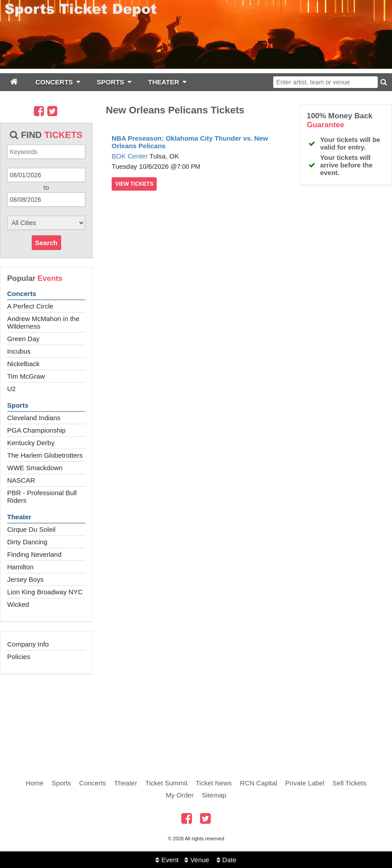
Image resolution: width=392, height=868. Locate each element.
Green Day (23, 339)
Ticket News (214, 783)
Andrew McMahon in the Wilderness (43, 322)
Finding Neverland (34, 554)
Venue (197, 860)
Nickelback (23, 364)
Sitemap (214, 795)
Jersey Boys (25, 579)
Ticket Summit (166, 783)
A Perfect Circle (30, 306)
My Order (180, 795)
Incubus (19, 351)
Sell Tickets (350, 783)
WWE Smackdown (35, 468)
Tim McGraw (26, 376)
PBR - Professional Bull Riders (42, 497)
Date (227, 860)
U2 (11, 389)
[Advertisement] (196, 717)
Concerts (22, 294)
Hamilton (20, 567)
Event (167, 860)
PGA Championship (36, 430)
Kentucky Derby (31, 443)
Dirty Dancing (27, 542)
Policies (19, 657)
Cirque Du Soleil (31, 529)
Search (46, 243)
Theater (19, 517)
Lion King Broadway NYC (45, 592)
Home (35, 783)
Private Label (305, 783)
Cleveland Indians (34, 418)
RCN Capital (258, 783)
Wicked (18, 604)
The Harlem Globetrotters (45, 455)
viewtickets (134, 184)
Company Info (28, 644)
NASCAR (21, 480)
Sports (18, 405)
